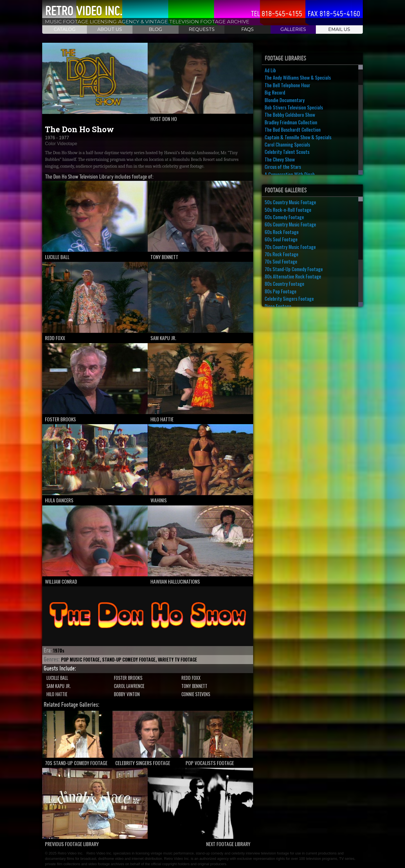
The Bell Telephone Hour (287, 85)
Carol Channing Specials (287, 144)
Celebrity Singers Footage (289, 298)
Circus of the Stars (283, 167)
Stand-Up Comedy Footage (129, 660)
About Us (110, 29)
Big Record (275, 92)
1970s (59, 651)
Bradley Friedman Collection (291, 122)
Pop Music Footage (80, 660)
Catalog (65, 29)
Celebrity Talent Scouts (287, 152)
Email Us (339, 29)
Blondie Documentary (285, 100)
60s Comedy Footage (284, 217)
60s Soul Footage (281, 239)
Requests (202, 29)
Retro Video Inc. (84, 11)
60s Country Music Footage (290, 224)
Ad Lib (270, 70)
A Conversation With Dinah (290, 174)
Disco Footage (278, 306)
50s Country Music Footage (290, 202)
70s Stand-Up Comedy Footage (294, 269)
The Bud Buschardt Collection (293, 129)
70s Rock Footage (282, 254)
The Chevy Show (280, 159)
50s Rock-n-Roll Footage (288, 210)
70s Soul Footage (281, 261)
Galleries (293, 29)
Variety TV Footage (177, 660)
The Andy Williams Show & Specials (298, 77)
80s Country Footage (284, 284)
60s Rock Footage (282, 232)
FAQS (247, 29)
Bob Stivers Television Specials (294, 107)
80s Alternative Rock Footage (293, 276)
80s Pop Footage (281, 291)
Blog (156, 29)
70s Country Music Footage (290, 247)
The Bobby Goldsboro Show (290, 114)
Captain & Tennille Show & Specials (298, 137)
